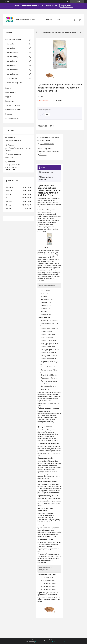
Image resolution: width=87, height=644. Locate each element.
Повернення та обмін (13, 110)
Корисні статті (10, 92)
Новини (8, 88)
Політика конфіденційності (60, 642)
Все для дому (12, 78)
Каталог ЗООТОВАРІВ (13, 40)
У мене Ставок (12, 70)
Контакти (9, 114)
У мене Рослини (13, 74)
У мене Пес (11, 48)
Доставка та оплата (13, 105)
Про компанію (10, 101)
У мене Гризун (12, 61)
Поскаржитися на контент (43, 642)
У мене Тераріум (13, 57)
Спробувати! (66, 6)
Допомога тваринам (14, 83)
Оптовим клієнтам (12, 118)
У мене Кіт (11, 44)
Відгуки (8, 97)
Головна (49, 20)
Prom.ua (54, 640)
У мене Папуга (12, 65)
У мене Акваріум (13, 53)
